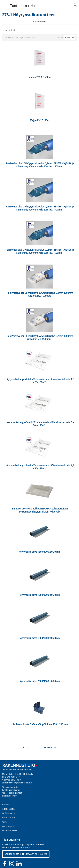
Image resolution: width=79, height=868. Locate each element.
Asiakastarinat (9, 818)
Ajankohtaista (8, 809)
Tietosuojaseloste (10, 787)
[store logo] (24, 5)
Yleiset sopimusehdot (12, 793)
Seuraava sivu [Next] (50, 747)
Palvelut (6, 805)
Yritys (5, 822)
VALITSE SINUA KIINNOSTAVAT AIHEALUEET (26, 854)
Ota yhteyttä (8, 826)
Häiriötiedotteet (10, 796)
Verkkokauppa (9, 813)
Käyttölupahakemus (11, 790)
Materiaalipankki (10, 831)
